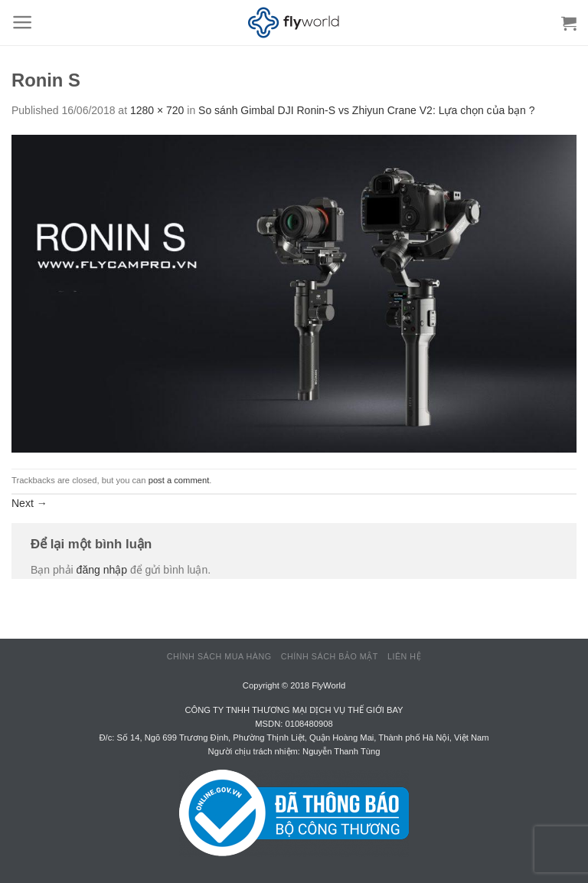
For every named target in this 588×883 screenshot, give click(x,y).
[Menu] (23, 22)
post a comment (179, 480)
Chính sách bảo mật (330, 656)
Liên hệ (404, 656)
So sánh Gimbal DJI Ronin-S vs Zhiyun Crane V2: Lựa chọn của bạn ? (366, 110)
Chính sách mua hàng (219, 656)
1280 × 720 (157, 110)
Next (29, 503)
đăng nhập (102, 570)
